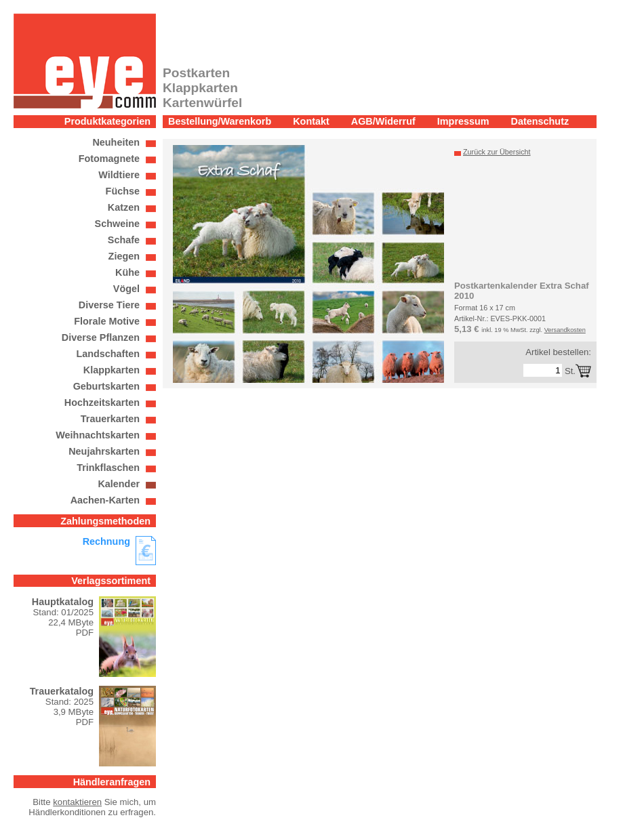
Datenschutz (540, 121)
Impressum (463, 121)
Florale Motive (107, 321)
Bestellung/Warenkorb (220, 121)
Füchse (123, 191)
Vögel (126, 289)
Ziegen (124, 256)
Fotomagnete (109, 159)
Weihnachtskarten (98, 435)
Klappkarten (112, 370)
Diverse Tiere (109, 305)
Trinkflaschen (108, 468)
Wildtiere (119, 175)
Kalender (119, 484)
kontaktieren (77, 802)
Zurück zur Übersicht (497, 152)
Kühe (127, 272)
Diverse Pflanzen (101, 337)
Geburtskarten (106, 386)
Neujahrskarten (104, 451)
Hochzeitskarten (102, 403)
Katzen (124, 207)
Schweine (117, 224)
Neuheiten (116, 142)
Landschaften (108, 354)
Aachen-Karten (105, 500)
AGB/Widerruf (383, 121)
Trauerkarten (110, 419)
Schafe (124, 240)
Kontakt (311, 121)
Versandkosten (565, 330)
